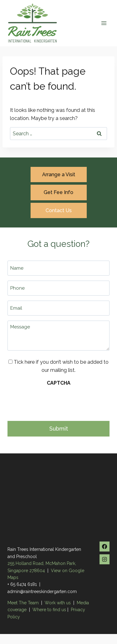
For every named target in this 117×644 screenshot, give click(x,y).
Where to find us (49, 610)
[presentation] (55, 402)
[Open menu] (104, 23)
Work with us (58, 603)
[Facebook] (105, 547)
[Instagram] (105, 559)
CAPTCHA (59, 383)
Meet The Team (24, 603)
